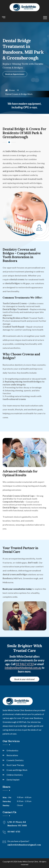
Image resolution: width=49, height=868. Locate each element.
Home (10, 90)
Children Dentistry (15, 775)
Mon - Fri (7, 797)
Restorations (12, 755)
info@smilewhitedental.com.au (23, 668)
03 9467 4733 (25, 664)
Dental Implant (13, 780)
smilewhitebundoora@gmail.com (24, 845)
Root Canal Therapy (15, 765)
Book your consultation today (17, 589)
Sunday (6, 805)
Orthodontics (12, 751)
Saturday (7, 801)
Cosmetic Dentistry (15, 760)
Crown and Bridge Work (17, 770)
